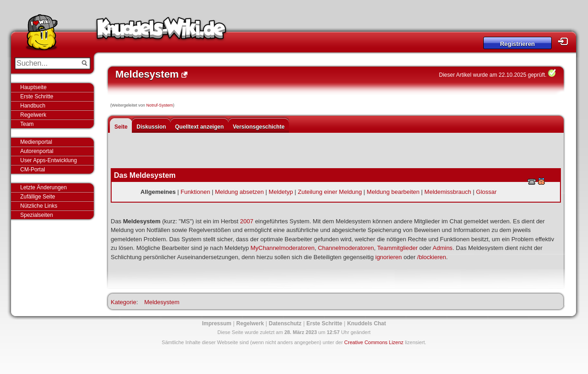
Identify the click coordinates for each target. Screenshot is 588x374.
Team (27, 124)
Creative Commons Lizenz (374, 342)
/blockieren (432, 257)
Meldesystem (162, 302)
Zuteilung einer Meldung (330, 192)
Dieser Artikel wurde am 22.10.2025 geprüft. (493, 75)
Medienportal (36, 142)
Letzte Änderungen (43, 187)
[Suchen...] (46, 63)
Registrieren (517, 44)
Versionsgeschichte (259, 127)
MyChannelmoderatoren (282, 248)
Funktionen (195, 192)
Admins (443, 248)
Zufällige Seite (38, 197)
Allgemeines (158, 192)
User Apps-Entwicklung (48, 160)
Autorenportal (37, 151)
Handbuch (33, 106)
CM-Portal (33, 170)
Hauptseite (33, 87)
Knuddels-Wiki (161, 31)
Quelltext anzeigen (199, 127)
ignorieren (389, 257)
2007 (247, 221)
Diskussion (151, 127)
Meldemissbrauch (448, 192)
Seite (121, 127)
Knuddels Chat (367, 323)
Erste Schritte (37, 96)
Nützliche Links (39, 206)
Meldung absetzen (239, 192)
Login (565, 42)
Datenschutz (285, 323)
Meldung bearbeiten (393, 192)
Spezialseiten (37, 215)
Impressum (217, 323)
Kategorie (124, 302)
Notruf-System (159, 105)
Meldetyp (281, 192)
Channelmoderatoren (346, 248)
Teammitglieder (397, 248)
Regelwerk (33, 115)
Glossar (486, 192)
